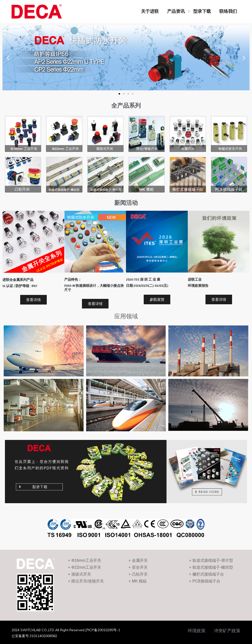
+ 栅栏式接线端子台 (206, 574)
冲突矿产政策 (227, 631)
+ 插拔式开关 (79, 574)
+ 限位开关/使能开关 (86, 581)
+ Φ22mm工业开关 (85, 567)
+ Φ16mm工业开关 (85, 560)
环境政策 (197, 631)
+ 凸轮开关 (138, 574)
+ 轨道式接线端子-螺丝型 (211, 567)
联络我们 (228, 11)
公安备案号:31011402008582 (34, 636)
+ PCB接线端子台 (205, 581)
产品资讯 (176, 11)
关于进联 (150, 11)
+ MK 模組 (138, 581)
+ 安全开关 (138, 567)
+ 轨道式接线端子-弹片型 (211, 560)
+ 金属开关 (138, 560)
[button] (119, 94)
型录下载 (202, 11)
